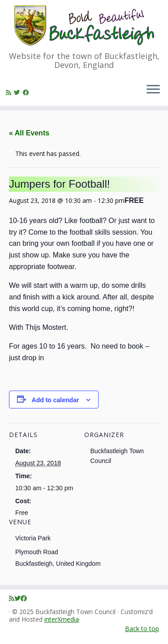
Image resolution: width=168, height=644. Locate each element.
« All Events (29, 133)
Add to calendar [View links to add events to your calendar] (56, 400)
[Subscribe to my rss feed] (10, 92)
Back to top (142, 629)
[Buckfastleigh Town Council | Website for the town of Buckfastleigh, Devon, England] (84, 26)
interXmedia (62, 620)
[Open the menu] (153, 90)
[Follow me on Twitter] (18, 92)
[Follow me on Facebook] (27, 92)
